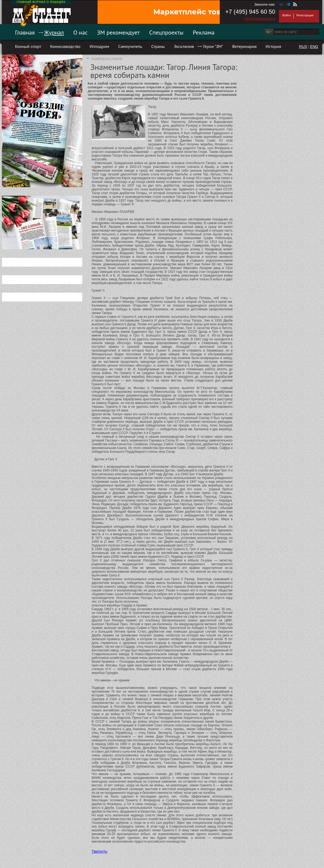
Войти (287, 15)
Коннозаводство (65, 46)
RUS (303, 47)
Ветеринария (245, 46)
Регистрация (305, 15)
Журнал (54, 32)
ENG (314, 47)
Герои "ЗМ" (213, 46)
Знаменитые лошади (107, 58)
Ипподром (99, 46)
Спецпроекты (166, 32)
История (273, 46)
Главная (25, 32)
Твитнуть (99, 851)
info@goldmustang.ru (260, 19)
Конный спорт (28, 46)
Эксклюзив (184, 46)
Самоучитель (130, 46)
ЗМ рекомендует (118, 32)
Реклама (204, 32)
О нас (80, 32)
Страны (158, 46)
